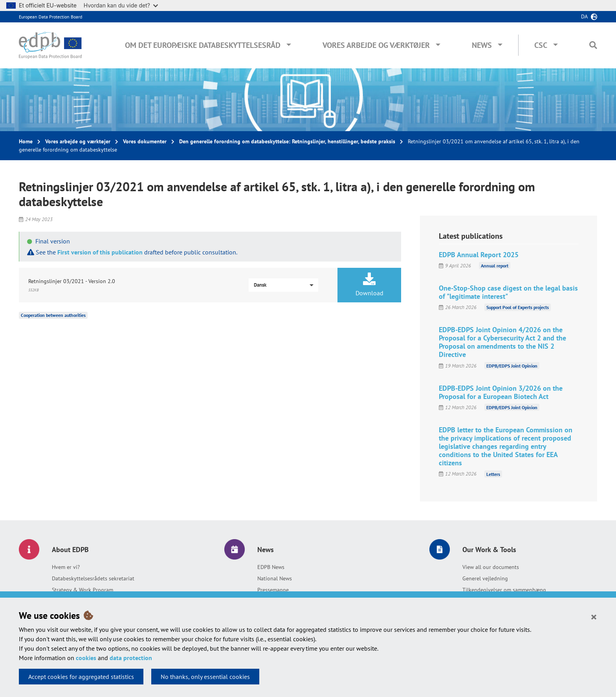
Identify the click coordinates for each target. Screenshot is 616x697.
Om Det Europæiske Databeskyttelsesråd (203, 45)
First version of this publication (100, 252)
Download (369, 285)
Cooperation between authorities (53, 315)
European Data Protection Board (50, 17)
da (584, 16)
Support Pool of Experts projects (518, 307)
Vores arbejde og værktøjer (376, 45)
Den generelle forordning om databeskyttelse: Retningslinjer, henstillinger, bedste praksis (287, 141)
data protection (131, 658)
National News (275, 578)
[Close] (594, 617)
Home (26, 141)
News (482, 45)
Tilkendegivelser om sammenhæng (504, 590)
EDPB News (271, 567)
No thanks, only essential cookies (205, 677)
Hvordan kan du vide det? (121, 5)
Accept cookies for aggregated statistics (81, 677)
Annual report (495, 266)
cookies (86, 658)
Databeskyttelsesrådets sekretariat (93, 578)
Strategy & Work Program (82, 590)
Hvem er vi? (66, 567)
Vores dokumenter (145, 141)
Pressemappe (273, 590)
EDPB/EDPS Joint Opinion (512, 366)
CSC (541, 45)
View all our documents (491, 567)
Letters (493, 474)
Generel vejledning (485, 578)
